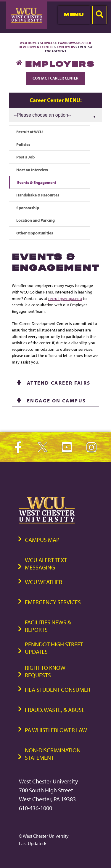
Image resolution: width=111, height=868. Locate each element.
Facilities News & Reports (48, 626)
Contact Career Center (55, 78)
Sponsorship (28, 208)
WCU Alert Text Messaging (46, 564)
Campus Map (42, 540)
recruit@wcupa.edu (65, 298)
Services (47, 43)
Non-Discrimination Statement (53, 754)
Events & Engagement (37, 182)
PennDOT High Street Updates (54, 648)
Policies (23, 144)
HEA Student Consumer (58, 690)
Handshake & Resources (38, 195)
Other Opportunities (35, 233)
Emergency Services (53, 602)
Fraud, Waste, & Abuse (55, 710)
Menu (74, 15)
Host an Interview (32, 170)
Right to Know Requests (45, 671)
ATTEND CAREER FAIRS (59, 383)
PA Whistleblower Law (56, 730)
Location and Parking (36, 220)
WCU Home (28, 43)
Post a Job (25, 157)
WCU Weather (44, 582)
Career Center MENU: (56, 100)
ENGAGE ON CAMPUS (56, 400)
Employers (66, 47)
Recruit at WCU (30, 132)
